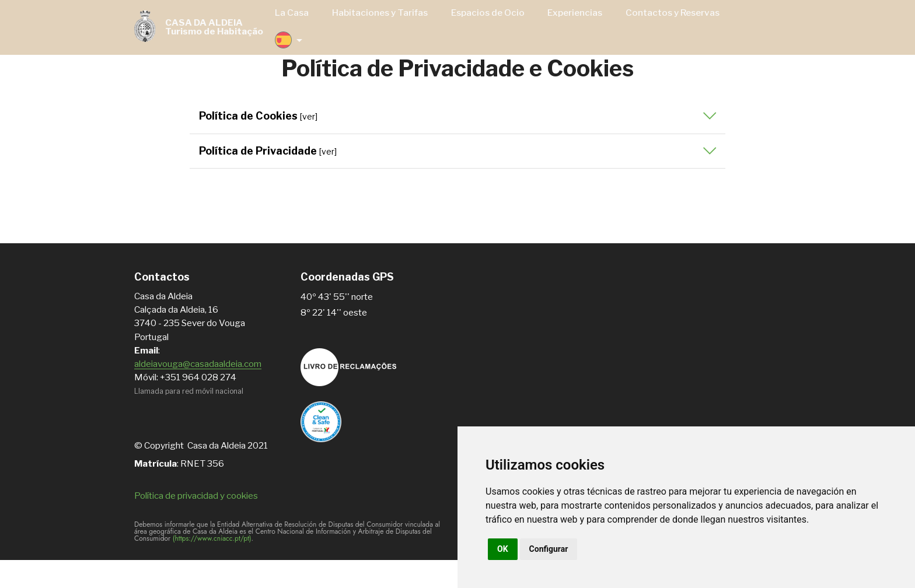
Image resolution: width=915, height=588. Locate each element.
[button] (457, 116)
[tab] (457, 116)
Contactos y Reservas (673, 13)
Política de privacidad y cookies (196, 510)
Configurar (549, 549)
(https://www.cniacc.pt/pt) (212, 552)
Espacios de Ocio (488, 13)
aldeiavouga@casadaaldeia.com (198, 364)
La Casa (292, 13)
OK (503, 549)
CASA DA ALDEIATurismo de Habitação (214, 27)
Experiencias (575, 13)
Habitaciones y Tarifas (380, 13)
